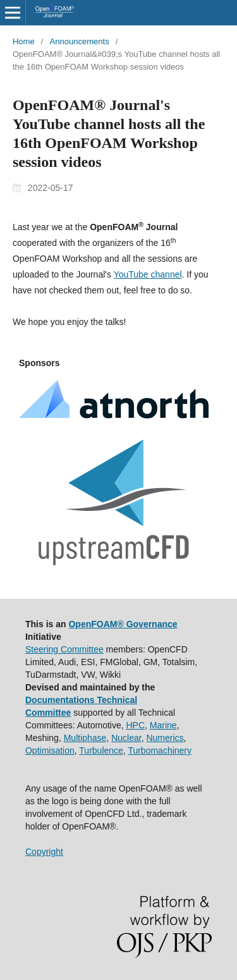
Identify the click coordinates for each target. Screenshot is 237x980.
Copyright (44, 852)
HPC (136, 725)
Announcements (80, 41)
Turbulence (101, 750)
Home (24, 41)
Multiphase (85, 738)
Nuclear (126, 738)
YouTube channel (148, 274)
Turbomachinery (160, 750)
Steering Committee (64, 649)
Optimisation (50, 750)
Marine (163, 725)
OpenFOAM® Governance (123, 624)
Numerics (165, 738)
